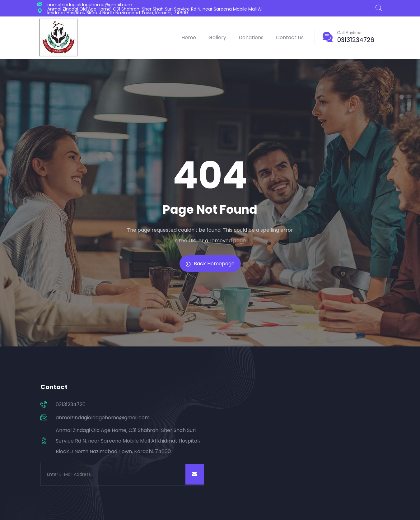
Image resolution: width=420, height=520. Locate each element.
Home (189, 37)
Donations (251, 37)
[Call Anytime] (328, 37)
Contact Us (290, 37)
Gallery (217, 37)
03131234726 (356, 40)
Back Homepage (210, 264)
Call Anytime (349, 33)
